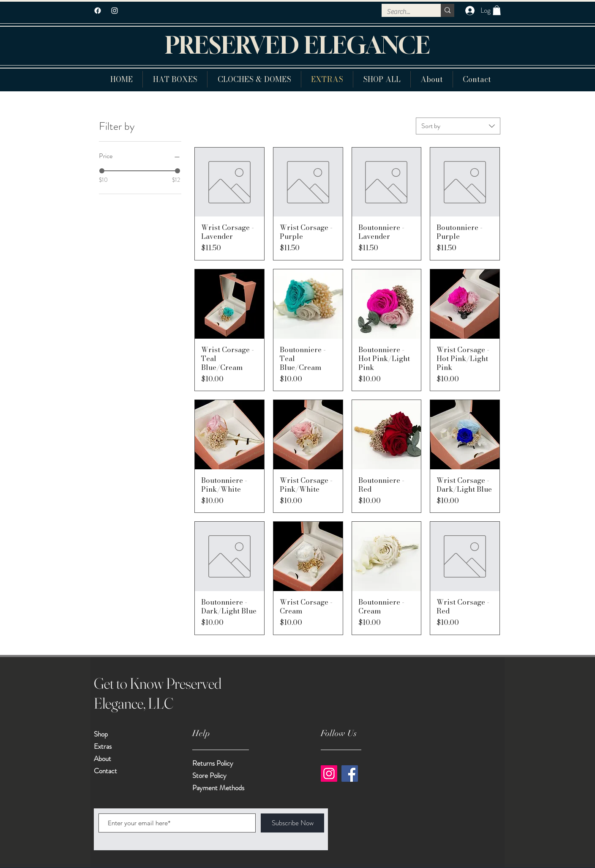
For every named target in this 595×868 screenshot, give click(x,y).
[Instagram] (329, 774)
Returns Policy (213, 763)
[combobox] (458, 126)
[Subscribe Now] (292, 823)
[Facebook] (98, 11)
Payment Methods (219, 788)
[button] (497, 10)
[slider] (102, 171)
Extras (103, 746)
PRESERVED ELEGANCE (298, 45)
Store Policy (209, 775)
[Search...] (405, 12)
